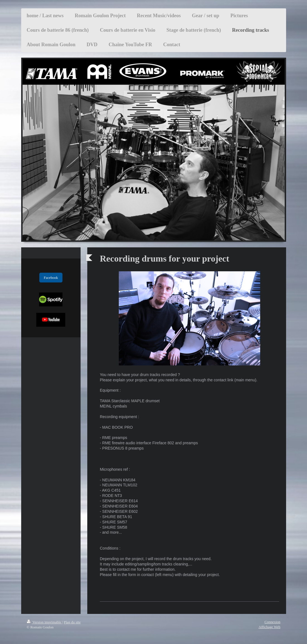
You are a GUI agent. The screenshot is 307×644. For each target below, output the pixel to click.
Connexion (272, 622)
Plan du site (72, 622)
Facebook (51, 278)
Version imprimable (44, 622)
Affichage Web (269, 627)
